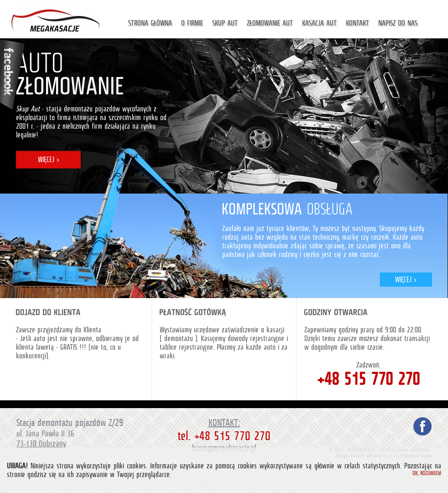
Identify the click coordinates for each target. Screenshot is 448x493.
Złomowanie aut (270, 23)
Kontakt (357, 23)
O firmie (192, 23)
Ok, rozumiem (427, 473)
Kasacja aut (319, 23)
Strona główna (150, 23)
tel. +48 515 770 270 (224, 436)
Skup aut (225, 23)
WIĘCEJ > (49, 160)
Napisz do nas (398, 23)
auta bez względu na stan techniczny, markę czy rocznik (315, 237)
